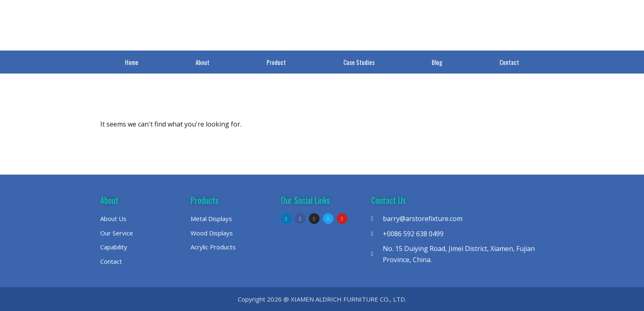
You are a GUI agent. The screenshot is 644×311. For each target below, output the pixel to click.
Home (132, 62)
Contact (509, 62)
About (202, 62)
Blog (437, 62)
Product (276, 62)
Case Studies (359, 62)
